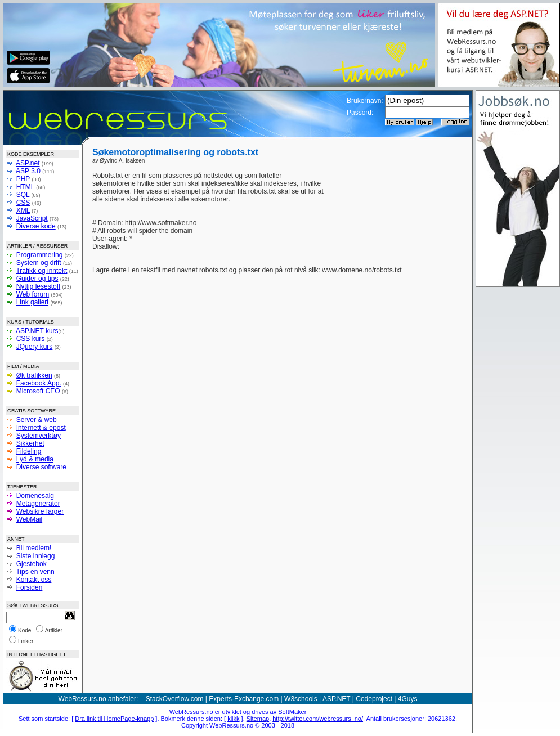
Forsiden (30, 587)
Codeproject (374, 699)
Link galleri (32, 302)
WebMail (29, 519)
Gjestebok (32, 564)
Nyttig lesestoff (38, 286)
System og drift (39, 263)
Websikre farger (40, 511)
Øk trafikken (34, 375)
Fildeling (29, 451)
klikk (233, 719)
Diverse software (41, 467)
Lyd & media (35, 459)
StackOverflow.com (175, 699)
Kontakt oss (34, 580)
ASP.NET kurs (37, 331)
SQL (23, 195)
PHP (23, 179)
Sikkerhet (30, 443)
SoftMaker (292, 712)
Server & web (37, 420)
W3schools (301, 699)
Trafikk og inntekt (41, 271)
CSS (23, 203)
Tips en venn (35, 572)
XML (23, 210)
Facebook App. (39, 383)
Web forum (33, 294)
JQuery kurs (35, 347)
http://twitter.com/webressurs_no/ (318, 719)
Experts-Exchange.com (244, 699)
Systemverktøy (39, 436)
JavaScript (32, 218)
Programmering (40, 255)
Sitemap (258, 719)
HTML (25, 187)
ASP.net (28, 163)
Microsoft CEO (38, 391)
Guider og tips (37, 279)
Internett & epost (41, 428)
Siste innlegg (36, 556)
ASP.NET (337, 699)
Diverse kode (36, 226)
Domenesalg (35, 496)
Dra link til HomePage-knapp (114, 719)
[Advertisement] (395, 189)
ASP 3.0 (28, 171)
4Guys (408, 699)
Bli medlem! (34, 548)
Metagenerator (38, 504)
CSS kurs (31, 339)
